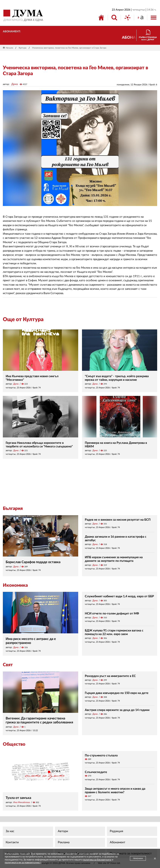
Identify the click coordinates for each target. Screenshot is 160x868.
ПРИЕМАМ (138, 859)
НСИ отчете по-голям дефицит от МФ (112, 614)
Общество (14, 744)
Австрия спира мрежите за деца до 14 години (117, 710)
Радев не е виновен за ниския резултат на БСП (118, 520)
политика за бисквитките (97, 860)
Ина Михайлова (22, 802)
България (13, 509)
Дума (15, 84)
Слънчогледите (96, 772)
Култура (23, 48)
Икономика (15, 585)
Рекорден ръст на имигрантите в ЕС (110, 676)
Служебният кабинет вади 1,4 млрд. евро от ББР (119, 596)
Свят (8, 665)
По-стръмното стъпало (101, 755)
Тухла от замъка (18, 798)
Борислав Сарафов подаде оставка (33, 562)
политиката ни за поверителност (23, 863)
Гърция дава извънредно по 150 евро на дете (117, 693)
